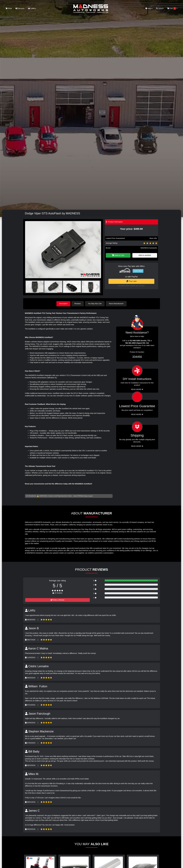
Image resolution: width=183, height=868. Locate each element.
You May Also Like (95, 304)
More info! (153, 238)
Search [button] (160, 8)
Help (149, 8)
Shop (9, 8)
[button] (98, 250)
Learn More (138, 271)
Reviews (78, 304)
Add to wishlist (145, 255)
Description (63, 304)
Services (20, 8)
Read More (137, 414)
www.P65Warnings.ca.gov (83, 496)
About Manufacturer (116, 304)
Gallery (32, 8)
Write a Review (57, 600)
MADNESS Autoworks (149, 248)
